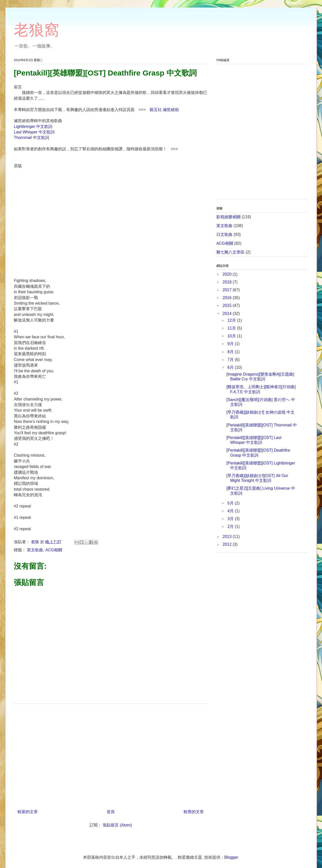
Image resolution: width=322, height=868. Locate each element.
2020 (228, 274)
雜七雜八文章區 (230, 252)
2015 (228, 305)
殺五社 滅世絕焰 (164, 110)
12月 (232, 320)
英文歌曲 (35, 550)
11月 (232, 328)
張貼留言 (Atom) (117, 825)
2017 (228, 290)
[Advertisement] (111, 754)
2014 (228, 314)
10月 (232, 336)
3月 (231, 519)
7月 (231, 360)
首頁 (111, 812)
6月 (231, 367)
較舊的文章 (194, 812)
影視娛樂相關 (228, 217)
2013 (228, 537)
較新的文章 (28, 812)
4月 (231, 511)
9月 (231, 344)
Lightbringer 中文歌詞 (33, 126)
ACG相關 (54, 550)
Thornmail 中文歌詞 (31, 138)
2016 (228, 298)
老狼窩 (36, 30)
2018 (228, 282)
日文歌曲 (224, 234)
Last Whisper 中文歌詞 (34, 132)
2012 (228, 544)
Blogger (231, 857)
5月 (231, 503)
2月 (231, 527)
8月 (231, 352)
